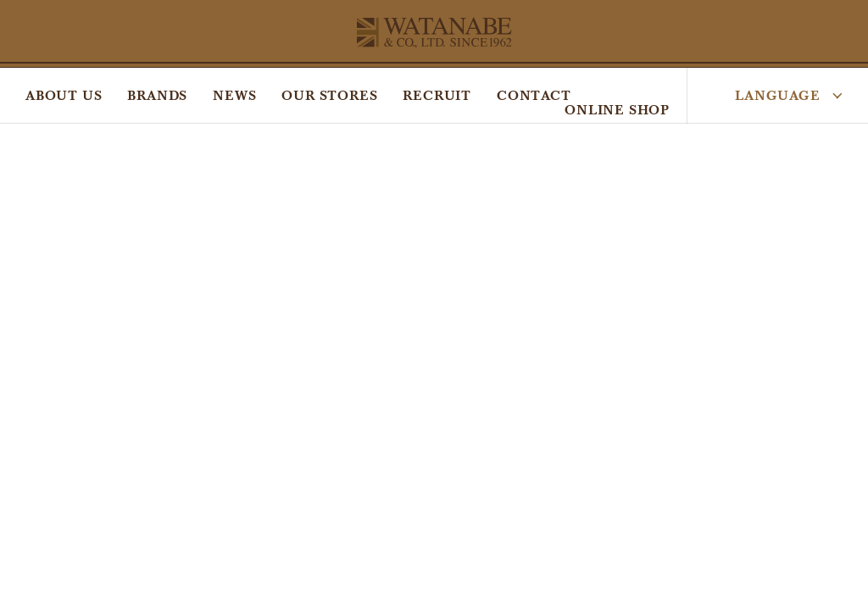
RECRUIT (437, 95)
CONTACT (534, 95)
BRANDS (157, 95)
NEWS (234, 95)
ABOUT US (64, 95)
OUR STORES (329, 95)
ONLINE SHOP (617, 110)
